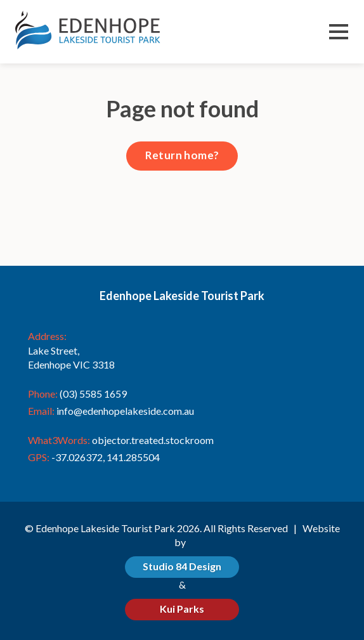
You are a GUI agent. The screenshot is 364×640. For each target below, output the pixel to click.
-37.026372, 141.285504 (106, 457)
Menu (339, 33)
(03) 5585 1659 (93, 394)
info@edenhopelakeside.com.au (125, 411)
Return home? (182, 155)
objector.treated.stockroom (153, 440)
